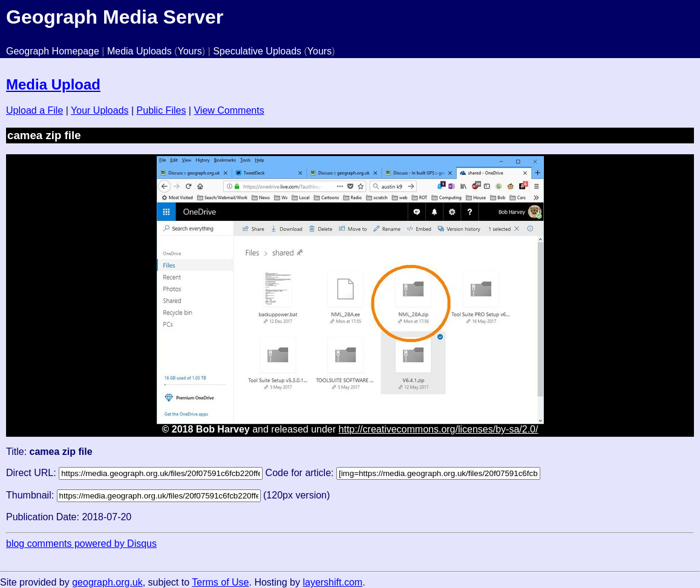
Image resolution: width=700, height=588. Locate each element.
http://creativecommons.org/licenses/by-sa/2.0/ (439, 429)
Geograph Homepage (53, 51)
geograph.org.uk (107, 582)
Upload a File (34, 110)
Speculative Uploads (257, 51)
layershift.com (332, 582)
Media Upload (53, 84)
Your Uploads (100, 110)
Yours (189, 51)
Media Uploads (139, 51)
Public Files (162, 110)
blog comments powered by (81, 544)
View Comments (229, 110)
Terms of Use (220, 582)
